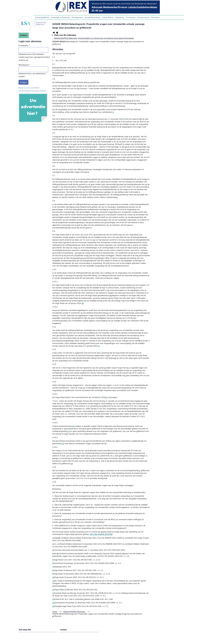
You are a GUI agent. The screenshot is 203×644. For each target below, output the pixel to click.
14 (69, 431)
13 (74, 426)
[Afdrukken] (57, 33)
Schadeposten (77, 18)
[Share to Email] (54, 33)
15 (63, 444)
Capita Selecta (108, 18)
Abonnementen (143, 18)
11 (99, 346)
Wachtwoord (24, 65)
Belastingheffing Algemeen (66, 38)
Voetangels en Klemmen (60, 18)
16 (72, 464)
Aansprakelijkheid (42, 18)
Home (55, 611)
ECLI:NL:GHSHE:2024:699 (101, 534)
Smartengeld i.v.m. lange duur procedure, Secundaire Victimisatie (106, 38)
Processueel (131, 18)
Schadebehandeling (93, 18)
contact (63, 629)
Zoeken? (24, 35)
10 (83, 303)
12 (106, 397)
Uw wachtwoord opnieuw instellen (32, 91)
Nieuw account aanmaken (29, 88)
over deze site (25, 629)
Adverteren (155, 18)
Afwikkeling (120, 18)
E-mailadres (23, 45)
